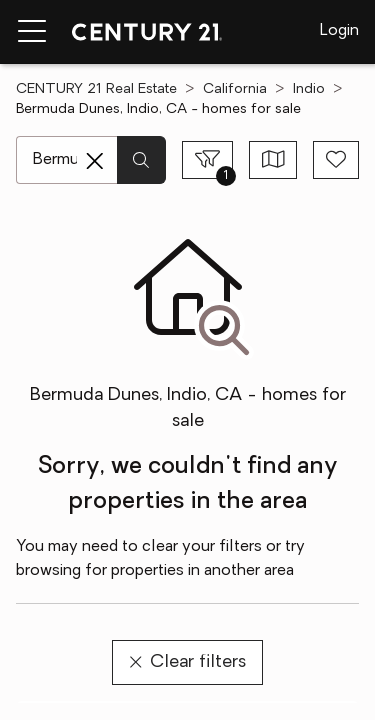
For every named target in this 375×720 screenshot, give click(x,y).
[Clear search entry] (95, 161)
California (235, 89)
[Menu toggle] (32, 32)
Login (339, 31)
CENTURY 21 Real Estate (96, 89)
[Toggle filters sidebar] (207, 160)
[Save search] (336, 160)
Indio (309, 89)
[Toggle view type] (273, 160)
